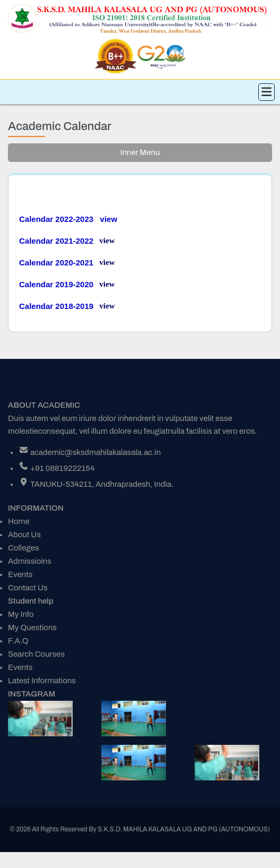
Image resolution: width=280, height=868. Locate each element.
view (107, 240)
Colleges (24, 548)
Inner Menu (140, 152)
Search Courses (36, 654)
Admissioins (30, 561)
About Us (24, 535)
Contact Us (28, 588)
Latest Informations (42, 681)
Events (20, 574)
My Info (21, 614)
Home (19, 521)
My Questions (32, 628)
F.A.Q (18, 641)
